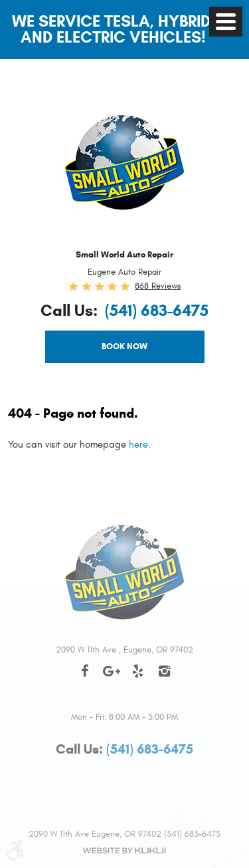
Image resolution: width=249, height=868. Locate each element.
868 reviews (158, 286)
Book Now (124, 347)
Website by (125, 851)
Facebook (85, 678)
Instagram (165, 678)
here (138, 445)
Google (112, 678)
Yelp (138, 678)
